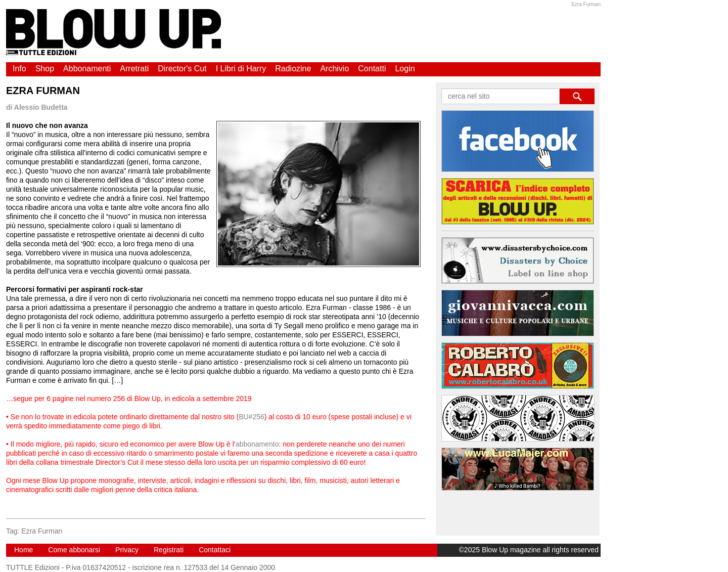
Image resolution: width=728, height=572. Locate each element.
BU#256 (252, 417)
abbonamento (257, 444)
